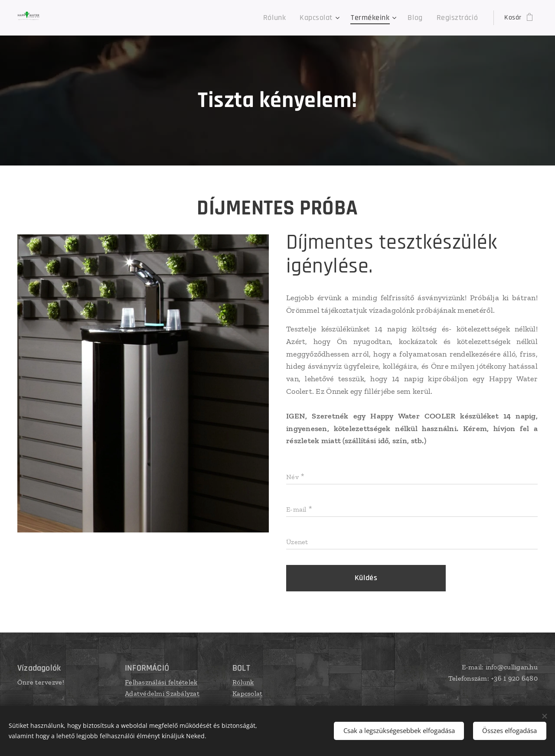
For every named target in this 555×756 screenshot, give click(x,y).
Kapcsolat (247, 693)
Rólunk (243, 682)
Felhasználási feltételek (161, 682)
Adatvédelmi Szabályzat (162, 693)
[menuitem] (291, 18)
